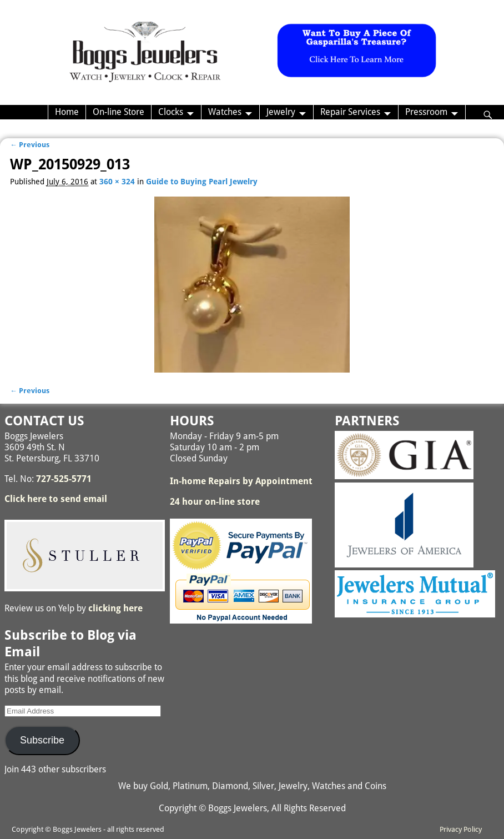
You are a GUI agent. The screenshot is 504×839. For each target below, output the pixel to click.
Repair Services (350, 112)
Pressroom (426, 112)
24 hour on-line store (215, 502)
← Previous (30, 145)
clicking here (115, 608)
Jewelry (281, 112)
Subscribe (42, 740)
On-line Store (119, 112)
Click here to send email (56, 499)
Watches (225, 112)
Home (67, 112)
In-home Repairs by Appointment (241, 481)
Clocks (171, 112)
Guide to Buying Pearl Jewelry (202, 182)
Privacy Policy (461, 829)
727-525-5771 (64, 479)
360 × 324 (117, 182)
